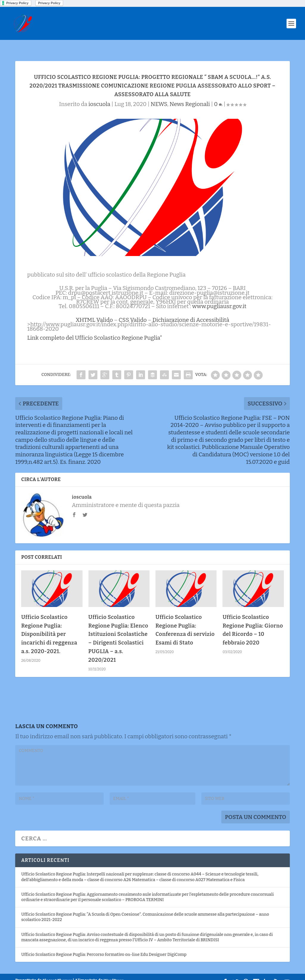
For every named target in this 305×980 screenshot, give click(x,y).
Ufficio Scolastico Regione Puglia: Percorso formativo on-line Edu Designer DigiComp (104, 945)
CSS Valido (133, 311)
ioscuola (99, 95)
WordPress (114, 971)
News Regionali (190, 95)
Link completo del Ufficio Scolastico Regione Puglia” (95, 329)
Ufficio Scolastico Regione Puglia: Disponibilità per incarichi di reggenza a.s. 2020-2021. (49, 625)
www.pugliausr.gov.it (219, 297)
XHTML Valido (94, 311)
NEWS (159, 95)
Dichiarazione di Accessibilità (191, 311)
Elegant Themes (57, 971)
